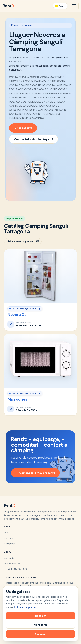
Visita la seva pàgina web (23, 241)
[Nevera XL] (40, 276)
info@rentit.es (12, 564)
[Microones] (40, 361)
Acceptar (41, 634)
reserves (9, 538)
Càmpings (10, 544)
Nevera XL (17, 315)
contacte (9, 558)
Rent (8, 6)
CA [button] (59, 6)
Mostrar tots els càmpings (34, 139)
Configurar (41, 625)
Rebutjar (41, 616)
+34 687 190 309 (16, 569)
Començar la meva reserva (35, 473)
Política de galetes (25, 607)
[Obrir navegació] (74, 6)
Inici (6, 533)
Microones (17, 399)
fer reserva (23, 128)
